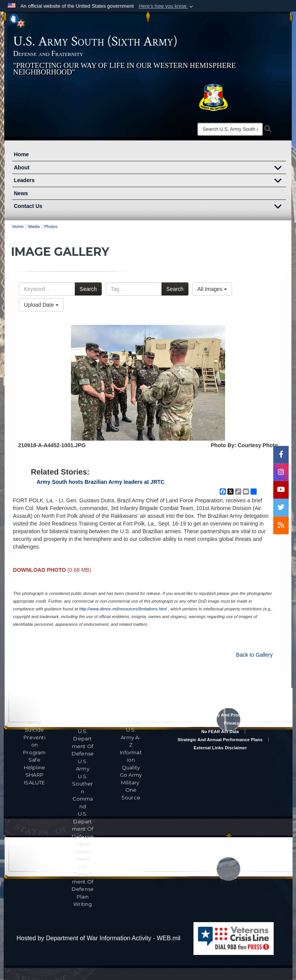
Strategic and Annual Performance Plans (220, 740)
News (21, 193)
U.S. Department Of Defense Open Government (83, 836)
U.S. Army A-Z (131, 737)
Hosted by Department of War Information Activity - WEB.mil (98, 938)
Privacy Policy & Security (184, 723)
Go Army (131, 775)
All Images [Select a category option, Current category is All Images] (212, 289)
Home (21, 154)
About (150, 169)
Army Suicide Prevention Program (34, 737)
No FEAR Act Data (220, 732)
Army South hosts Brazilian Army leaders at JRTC (101, 482)
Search (88, 289)
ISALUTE (34, 782)
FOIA (277, 723)
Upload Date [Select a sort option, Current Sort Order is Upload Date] (41, 305)
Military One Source (131, 790)
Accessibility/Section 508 (220, 707)
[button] (167, 6)
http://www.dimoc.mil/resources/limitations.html (123, 609)
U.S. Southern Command (82, 791)
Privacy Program (241, 723)
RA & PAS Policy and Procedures (220, 715)
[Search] (230, 129)
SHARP (34, 775)
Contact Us (150, 207)
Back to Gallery (255, 655)
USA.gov (131, 722)
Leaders (150, 181)
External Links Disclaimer (220, 748)
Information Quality (131, 760)
